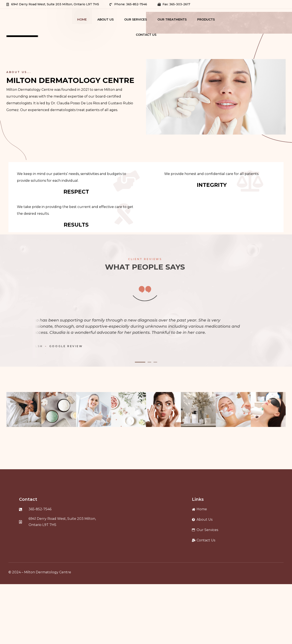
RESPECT (76, 192)
